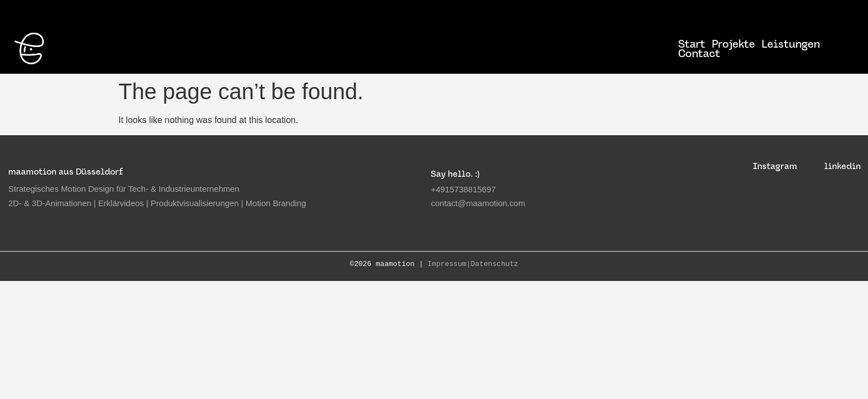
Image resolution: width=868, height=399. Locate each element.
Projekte (733, 44)
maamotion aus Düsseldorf (66, 172)
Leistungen (791, 44)
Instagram (775, 166)
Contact (699, 53)
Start (692, 44)
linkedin (843, 166)
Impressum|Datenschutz (473, 264)
